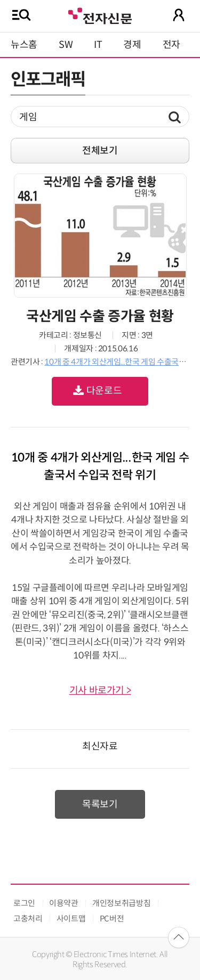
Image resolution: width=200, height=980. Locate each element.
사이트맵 (71, 919)
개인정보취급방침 (121, 903)
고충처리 (28, 919)
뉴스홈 (24, 45)
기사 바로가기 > (100, 690)
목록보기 (100, 804)
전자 (171, 45)
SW (66, 45)
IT (98, 45)
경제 (132, 45)
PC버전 (112, 919)
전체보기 (100, 151)
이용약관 (64, 903)
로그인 (24, 903)
